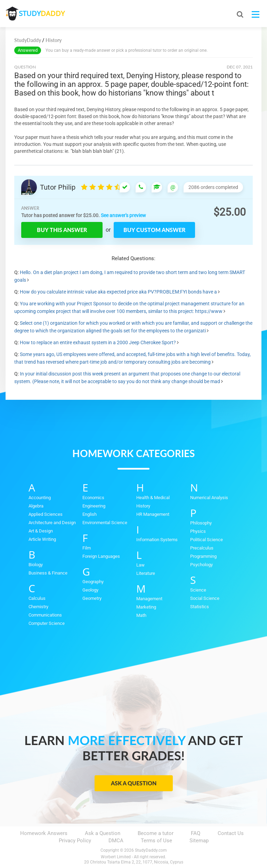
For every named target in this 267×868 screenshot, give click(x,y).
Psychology (201, 565)
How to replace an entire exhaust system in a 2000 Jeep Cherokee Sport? (98, 342)
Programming (203, 556)
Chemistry (38, 607)
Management (149, 599)
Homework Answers (44, 833)
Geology (90, 590)
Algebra (36, 506)
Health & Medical (153, 498)
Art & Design (41, 531)
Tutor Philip (58, 187)
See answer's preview (123, 215)
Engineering (94, 506)
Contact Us (231, 833)
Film (87, 548)
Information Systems (157, 540)
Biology (36, 565)
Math (141, 615)
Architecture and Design (52, 523)
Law (140, 565)
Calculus (37, 598)
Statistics (200, 607)
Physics (198, 531)
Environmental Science (105, 523)
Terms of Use (156, 841)
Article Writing (42, 539)
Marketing (146, 607)
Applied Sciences (46, 514)
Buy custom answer (154, 230)
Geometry (92, 598)
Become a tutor (156, 833)
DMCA (116, 841)
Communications (45, 615)
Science (198, 590)
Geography (93, 582)
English (90, 514)
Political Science (207, 540)
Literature (146, 573)
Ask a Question (134, 783)
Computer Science (47, 623)
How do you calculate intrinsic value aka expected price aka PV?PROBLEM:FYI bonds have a (118, 292)
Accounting (40, 498)
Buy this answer (62, 230)
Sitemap (199, 841)
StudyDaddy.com (151, 850)
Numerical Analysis (209, 498)
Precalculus (202, 548)
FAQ (196, 833)
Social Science (205, 598)
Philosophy (201, 523)
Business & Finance (48, 573)
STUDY (42, 14)
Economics (93, 498)
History (143, 506)
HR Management (153, 514)
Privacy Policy (75, 841)
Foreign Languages (101, 556)
